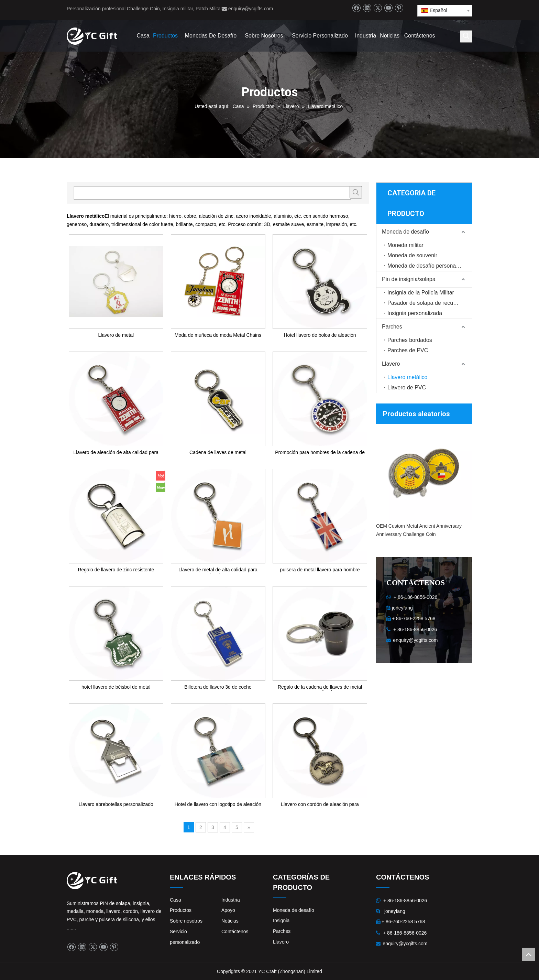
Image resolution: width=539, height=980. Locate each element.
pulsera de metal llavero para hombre (320, 570)
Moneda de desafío (405, 232)
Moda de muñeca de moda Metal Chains (218, 335)
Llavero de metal (116, 335)
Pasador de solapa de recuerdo (426, 303)
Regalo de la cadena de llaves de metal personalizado (320, 687)
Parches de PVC (408, 350)
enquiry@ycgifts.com (251, 9)
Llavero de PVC (407, 387)
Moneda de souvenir (412, 255)
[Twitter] (378, 8)
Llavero (391, 364)
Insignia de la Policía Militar (421, 293)
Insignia (281, 920)
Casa (175, 900)
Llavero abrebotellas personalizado (116, 804)
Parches (392, 327)
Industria (231, 900)
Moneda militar (405, 245)
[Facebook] (356, 8)
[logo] (72, 877)
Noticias (230, 921)
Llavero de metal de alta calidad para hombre (218, 570)
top (528, 954)
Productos (181, 910)
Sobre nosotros (186, 921)
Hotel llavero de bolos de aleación (320, 335)
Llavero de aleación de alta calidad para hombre (116, 453)
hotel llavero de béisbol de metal (116, 687)
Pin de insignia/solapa (409, 279)
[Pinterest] (399, 8)
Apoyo (228, 910)
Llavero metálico (408, 377)
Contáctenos (235, 931)
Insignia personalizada (415, 313)
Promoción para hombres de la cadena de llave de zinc (320, 453)
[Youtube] (388, 8)
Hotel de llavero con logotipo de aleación (218, 804)
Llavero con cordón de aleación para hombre (320, 805)
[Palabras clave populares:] (466, 36)
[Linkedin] (367, 8)
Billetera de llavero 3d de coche (218, 687)
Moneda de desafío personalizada (429, 266)
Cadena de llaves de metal (218, 452)
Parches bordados (410, 340)
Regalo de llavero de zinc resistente (116, 570)
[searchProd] (212, 193)
